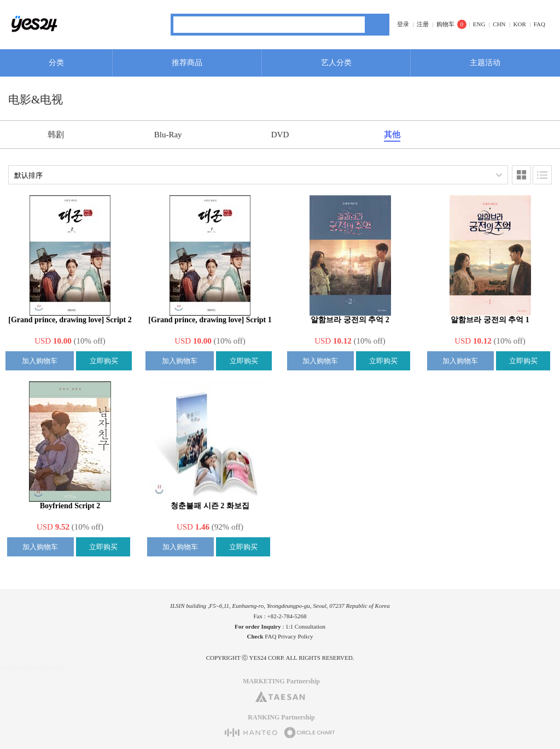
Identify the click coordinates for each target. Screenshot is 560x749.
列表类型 (542, 175)
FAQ (539, 24)
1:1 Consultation (305, 626)
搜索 (377, 25)
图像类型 (521, 175)
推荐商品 (187, 63)
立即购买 (104, 361)
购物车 (445, 24)
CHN (499, 24)
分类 (56, 63)
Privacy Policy (295, 636)
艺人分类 (336, 63)
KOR (520, 24)
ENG (479, 24)
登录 (403, 24)
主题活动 (485, 63)
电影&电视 (36, 100)
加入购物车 (40, 361)
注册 (423, 24)
